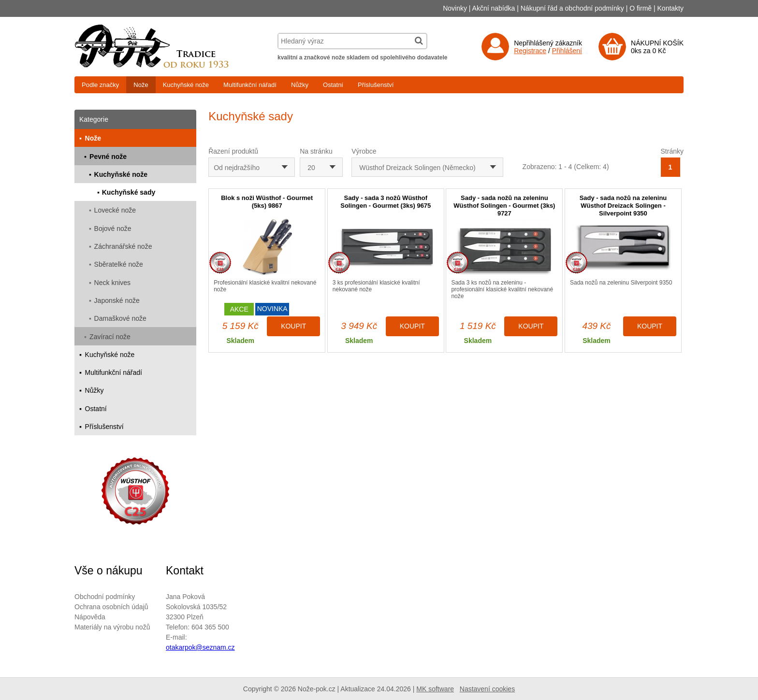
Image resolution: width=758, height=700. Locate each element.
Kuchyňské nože (186, 85)
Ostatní (333, 85)
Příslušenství (376, 85)
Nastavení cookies (487, 689)
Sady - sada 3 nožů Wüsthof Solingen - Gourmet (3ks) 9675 (386, 202)
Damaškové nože (120, 318)
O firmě (641, 8)
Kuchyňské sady (129, 192)
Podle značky (100, 85)
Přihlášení (567, 51)
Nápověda (90, 617)
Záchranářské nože (123, 246)
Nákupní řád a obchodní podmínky (572, 8)
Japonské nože (117, 300)
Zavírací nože (110, 337)
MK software (435, 689)
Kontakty (671, 8)
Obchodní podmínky (105, 597)
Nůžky (300, 85)
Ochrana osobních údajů (111, 607)
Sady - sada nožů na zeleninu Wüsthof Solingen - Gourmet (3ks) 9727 (504, 206)
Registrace (530, 51)
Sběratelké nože (119, 264)
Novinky (455, 8)
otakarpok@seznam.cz (200, 647)
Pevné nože (108, 157)
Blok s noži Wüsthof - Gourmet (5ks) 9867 (267, 202)
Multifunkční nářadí (250, 85)
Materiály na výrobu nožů (112, 627)
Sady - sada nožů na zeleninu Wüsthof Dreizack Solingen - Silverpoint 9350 (623, 206)
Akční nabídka (494, 8)
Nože (141, 85)
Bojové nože (113, 229)
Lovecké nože (115, 210)
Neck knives (112, 283)
